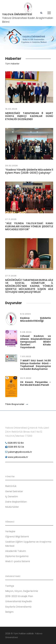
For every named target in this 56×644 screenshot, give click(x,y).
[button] (52, 38)
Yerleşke (10, 531)
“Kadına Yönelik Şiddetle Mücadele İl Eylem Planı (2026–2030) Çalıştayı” (29, 171)
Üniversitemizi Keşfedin (19, 601)
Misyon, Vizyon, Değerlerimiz (22, 591)
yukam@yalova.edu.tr (19, 452)
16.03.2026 (11, 109)
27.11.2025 (11, 219)
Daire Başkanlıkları (16, 502)
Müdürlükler (12, 507)
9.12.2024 (26, 314)
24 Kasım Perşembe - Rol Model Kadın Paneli (35, 384)
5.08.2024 (26, 332)
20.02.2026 (11, 166)
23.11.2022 (26, 378)
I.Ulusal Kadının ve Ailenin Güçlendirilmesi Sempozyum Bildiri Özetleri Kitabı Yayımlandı (35, 342)
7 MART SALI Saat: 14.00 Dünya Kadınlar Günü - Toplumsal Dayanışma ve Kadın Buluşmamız (35, 365)
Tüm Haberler (12, 64)
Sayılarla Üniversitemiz (18, 607)
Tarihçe (10, 586)
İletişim (9, 612)
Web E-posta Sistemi (18, 561)
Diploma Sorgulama (17, 556)
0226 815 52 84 (14, 443)
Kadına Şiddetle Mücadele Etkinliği (35, 319)
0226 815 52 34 (15, 447)
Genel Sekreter (14, 491)
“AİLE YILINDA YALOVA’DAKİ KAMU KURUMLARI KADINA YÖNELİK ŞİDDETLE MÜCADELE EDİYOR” (29, 226)
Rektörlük (11, 486)
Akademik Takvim (16, 551)
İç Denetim (12, 497)
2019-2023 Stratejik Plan (19, 596)
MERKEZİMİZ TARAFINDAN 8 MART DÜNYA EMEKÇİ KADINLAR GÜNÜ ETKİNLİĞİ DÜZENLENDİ (29, 116)
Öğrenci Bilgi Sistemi (17, 537)
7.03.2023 (26, 356)
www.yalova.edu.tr (17, 457)
